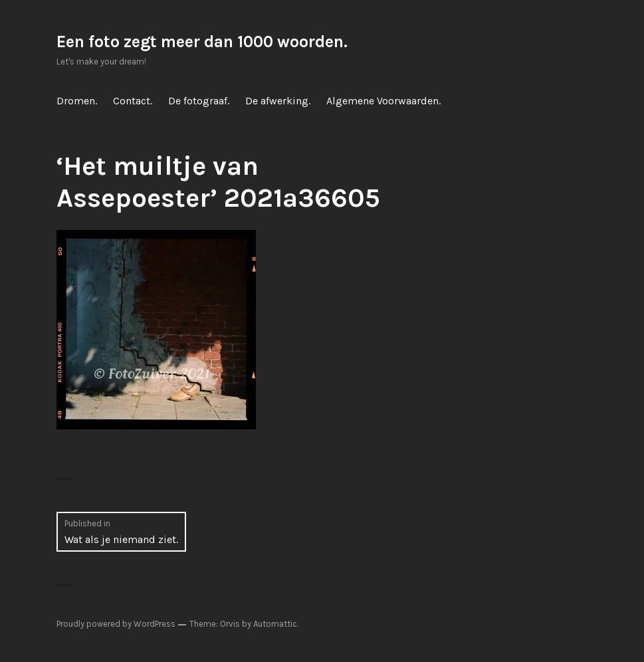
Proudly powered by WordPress (116, 624)
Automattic (275, 624)
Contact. (133, 101)
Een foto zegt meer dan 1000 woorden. (202, 42)
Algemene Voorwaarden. (383, 101)
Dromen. (77, 101)
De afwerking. (278, 101)
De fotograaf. (199, 101)
